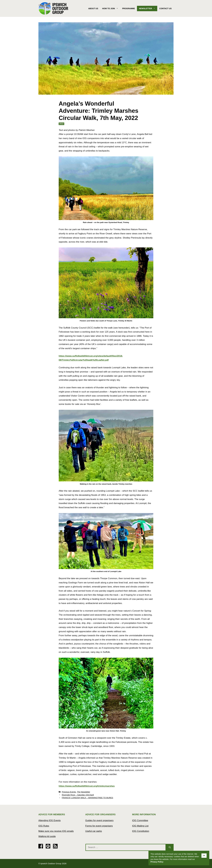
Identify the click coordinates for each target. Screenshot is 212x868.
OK (204, 856)
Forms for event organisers (99, 826)
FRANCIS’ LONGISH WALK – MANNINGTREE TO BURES (87, 798)
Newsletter (148, 8)
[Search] (170, 847)
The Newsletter (83, 792)
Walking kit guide (47, 836)
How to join (111, 8)
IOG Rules (44, 826)
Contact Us (165, 8)
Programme (129, 8)
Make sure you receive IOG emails (56, 831)
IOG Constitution (141, 831)
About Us (93, 8)
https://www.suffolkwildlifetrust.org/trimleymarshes (87, 786)
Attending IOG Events (49, 820)
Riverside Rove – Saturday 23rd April (78, 795)
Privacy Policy (157, 862)
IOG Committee (140, 820)
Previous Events (69, 792)
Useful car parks (94, 831)
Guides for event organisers (99, 820)
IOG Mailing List (140, 826)
